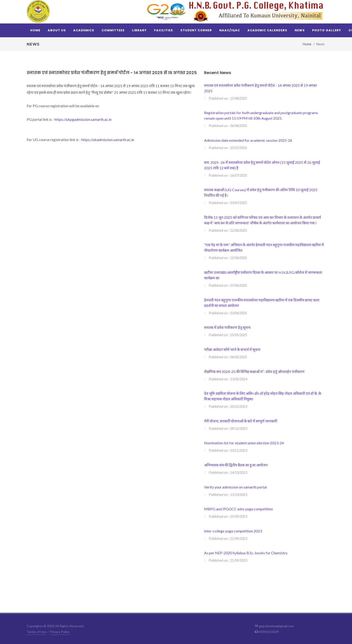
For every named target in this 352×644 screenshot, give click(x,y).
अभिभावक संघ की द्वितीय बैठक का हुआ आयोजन (236, 465)
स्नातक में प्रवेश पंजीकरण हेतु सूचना (227, 327)
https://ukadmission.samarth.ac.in (108, 140)
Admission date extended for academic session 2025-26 (248, 140)
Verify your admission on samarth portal (235, 487)
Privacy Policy (60, 632)
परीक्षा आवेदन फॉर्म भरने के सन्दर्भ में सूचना (232, 349)
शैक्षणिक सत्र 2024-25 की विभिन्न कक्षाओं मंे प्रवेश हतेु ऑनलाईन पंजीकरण (254, 371)
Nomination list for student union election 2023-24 (244, 443)
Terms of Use (36, 632)
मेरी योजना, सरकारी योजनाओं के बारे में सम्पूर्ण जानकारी (241, 421)
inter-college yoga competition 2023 (233, 531)
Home (307, 44)
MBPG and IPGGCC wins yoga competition (239, 509)
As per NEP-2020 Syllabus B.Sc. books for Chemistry (246, 553)
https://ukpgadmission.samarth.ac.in (83, 119)
